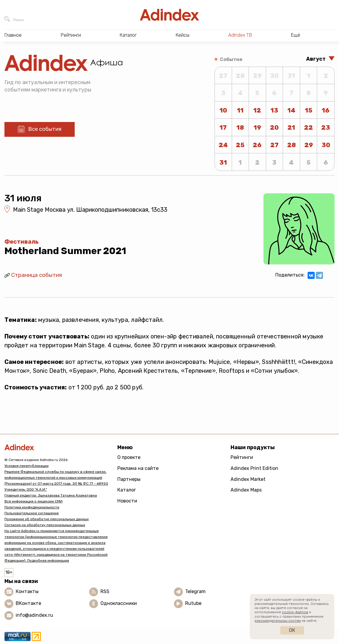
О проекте (129, 457)
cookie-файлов (295, 612)
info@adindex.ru (34, 615)
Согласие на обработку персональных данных (45, 525)
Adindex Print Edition (254, 468)
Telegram (195, 591)
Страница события (37, 275)
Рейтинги (242, 457)
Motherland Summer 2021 (65, 251)
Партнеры (129, 479)
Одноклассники (119, 603)
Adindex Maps (246, 490)
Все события (45, 129)
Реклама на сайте (138, 468)
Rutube (193, 603)
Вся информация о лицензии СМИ (33, 501)
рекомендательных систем (278, 621)
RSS (105, 591)
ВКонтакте (28, 603)
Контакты (27, 591)
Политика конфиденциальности (32, 507)
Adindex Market (248, 479)
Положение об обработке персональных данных (47, 519)
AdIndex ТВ (240, 35)
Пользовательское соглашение (32, 513)
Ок (292, 630)
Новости (127, 501)
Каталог (127, 490)
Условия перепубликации (27, 466)
